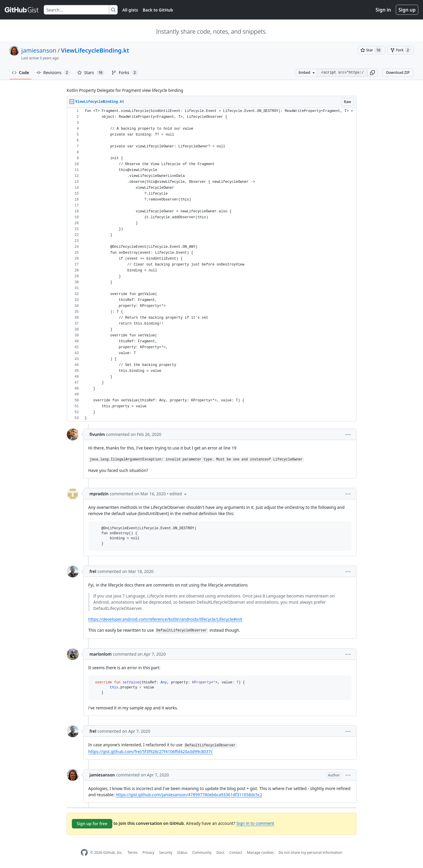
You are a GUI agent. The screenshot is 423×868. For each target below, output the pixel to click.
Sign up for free (92, 824)
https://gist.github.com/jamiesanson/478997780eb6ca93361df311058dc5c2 (189, 795)
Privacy (148, 852)
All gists (130, 10)
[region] (212, 265)
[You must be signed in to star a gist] (371, 50)
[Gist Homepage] (22, 10)
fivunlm (97, 434)
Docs (221, 852)
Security (166, 852)
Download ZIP (398, 73)
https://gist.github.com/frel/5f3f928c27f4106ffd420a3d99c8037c (151, 751)
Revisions (53, 73)
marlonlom (101, 654)
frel (93, 571)
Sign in (383, 10)
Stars (91, 73)
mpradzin (99, 494)
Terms (133, 852)
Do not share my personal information (310, 852)
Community (202, 852)
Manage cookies (260, 852)
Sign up (407, 10)
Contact (235, 852)
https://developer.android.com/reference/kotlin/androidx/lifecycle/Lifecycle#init (165, 619)
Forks (125, 73)
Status (182, 852)
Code (21, 73)
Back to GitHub (158, 10)
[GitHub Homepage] (84, 852)
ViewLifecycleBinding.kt (95, 50)
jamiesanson (39, 50)
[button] (372, 73)
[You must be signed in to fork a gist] (401, 50)
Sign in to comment (255, 823)
